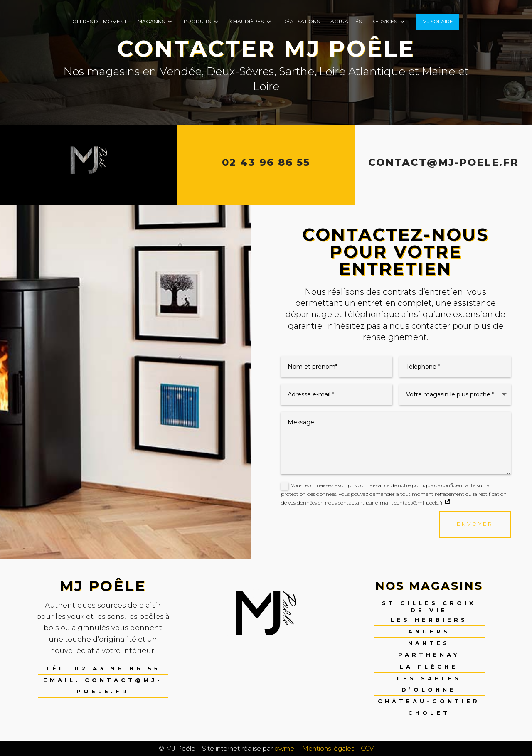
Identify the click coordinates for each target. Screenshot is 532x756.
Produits (197, 22)
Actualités (346, 22)
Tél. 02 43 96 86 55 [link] (103, 668)
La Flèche (429, 667)
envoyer (475, 524)
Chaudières (247, 22)
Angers (429, 631)
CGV (367, 748)
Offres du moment (100, 22)
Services (385, 22)
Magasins (151, 22)
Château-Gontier (429, 701)
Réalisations (301, 22)
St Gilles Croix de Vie (429, 607)
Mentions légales (328, 748)
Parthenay (429, 655)
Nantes (429, 643)
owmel (285, 748)
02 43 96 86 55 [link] (266, 162)
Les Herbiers (429, 620)
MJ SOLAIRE (438, 21)
